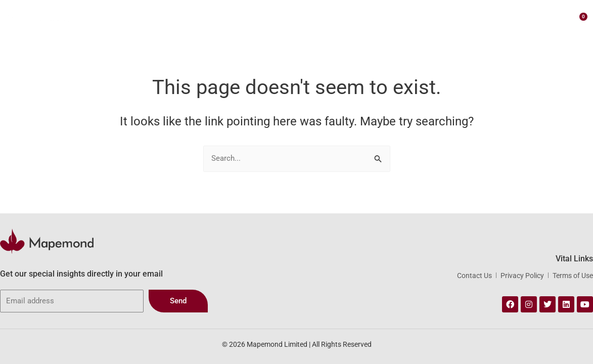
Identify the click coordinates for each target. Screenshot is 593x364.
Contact (484, 20)
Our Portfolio (339, 20)
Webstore (396, 20)
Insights (444, 20)
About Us (221, 20)
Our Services (277, 20)
